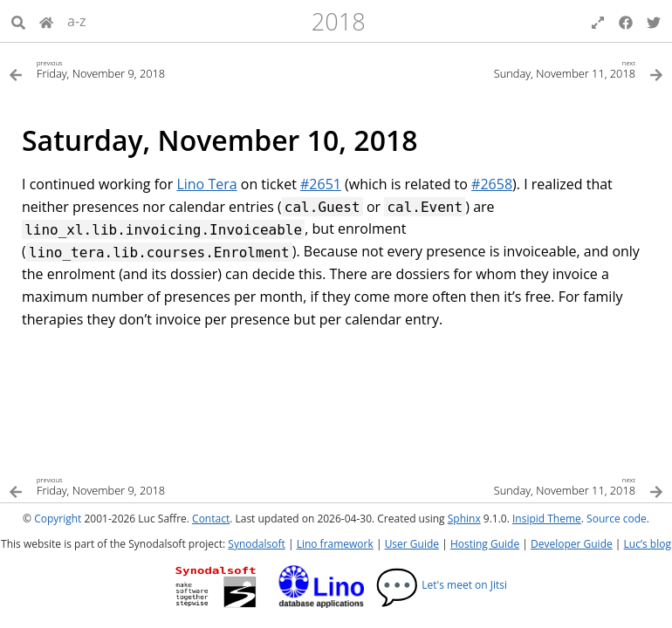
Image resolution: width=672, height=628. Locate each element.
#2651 (321, 184)
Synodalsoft (256, 544)
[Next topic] (500, 68)
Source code (617, 519)
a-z (77, 21)
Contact (211, 519)
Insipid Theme (547, 519)
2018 (339, 21)
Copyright (58, 519)
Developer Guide (572, 544)
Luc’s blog (648, 544)
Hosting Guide (485, 544)
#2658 (492, 184)
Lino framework (335, 544)
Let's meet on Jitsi (441, 585)
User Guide (412, 544)
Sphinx (464, 519)
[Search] (18, 21)
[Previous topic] (172, 68)
